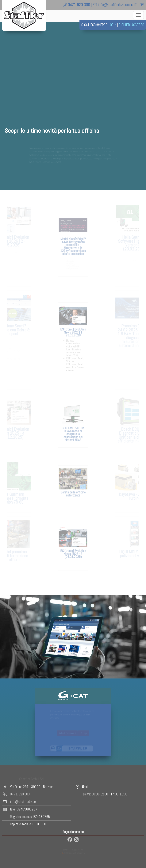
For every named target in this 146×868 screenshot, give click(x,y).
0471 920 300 (79, 5)
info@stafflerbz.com (114, 5)
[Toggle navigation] (138, 15)
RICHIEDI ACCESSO (131, 25)
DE (142, 5)
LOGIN (113, 25)
